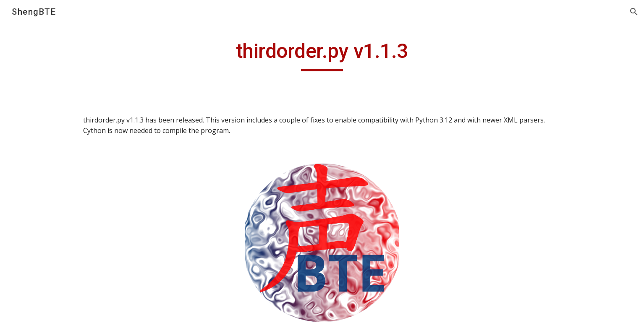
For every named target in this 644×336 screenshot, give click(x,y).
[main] (322, 55)
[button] (634, 12)
